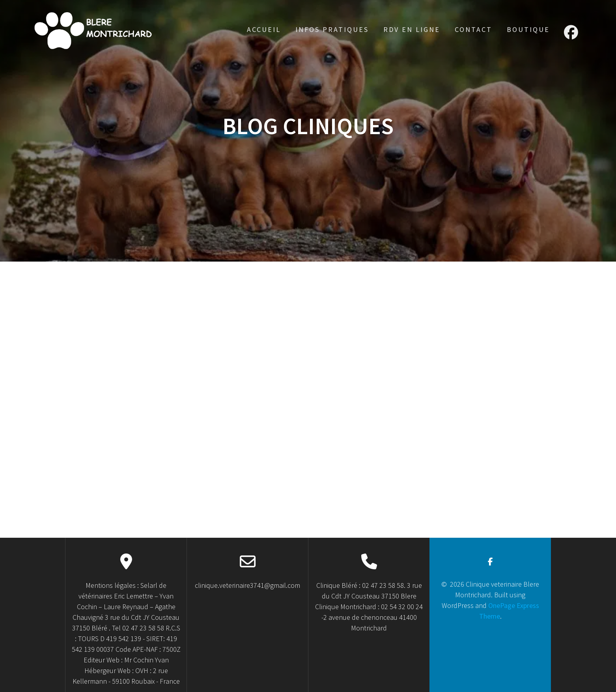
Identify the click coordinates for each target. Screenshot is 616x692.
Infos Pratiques (332, 29)
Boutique (528, 29)
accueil (264, 29)
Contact (473, 29)
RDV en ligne (412, 29)
